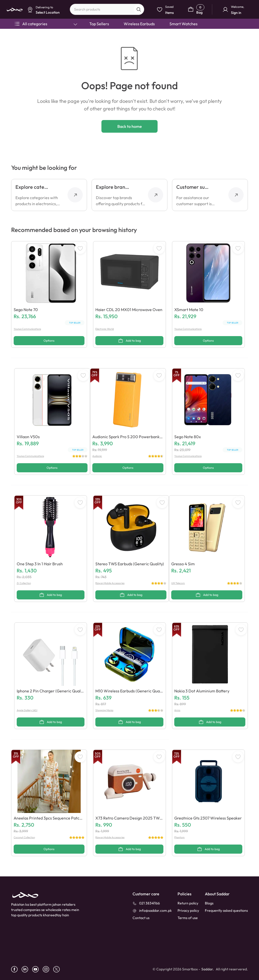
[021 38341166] (146, 903)
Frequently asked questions (226, 911)
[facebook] (16, 969)
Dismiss (96, 40)
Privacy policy (188, 911)
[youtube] (37, 969)
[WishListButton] (80, 248)
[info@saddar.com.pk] (152, 911)
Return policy (188, 903)
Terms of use (188, 918)
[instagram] (48, 969)
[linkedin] (27, 969)
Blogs (209, 903)
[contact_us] (141, 918)
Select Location (118, 40)
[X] (58, 969)
